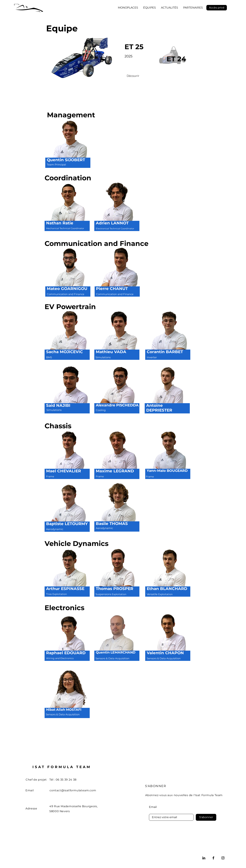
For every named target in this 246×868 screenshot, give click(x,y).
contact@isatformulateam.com (73, 790)
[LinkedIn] (204, 858)
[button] (128, 8)
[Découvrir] (133, 76)
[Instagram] (223, 858)
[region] (68, 146)
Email (153, 807)
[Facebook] (213, 858)
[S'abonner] (206, 817)
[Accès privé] (217, 8)
